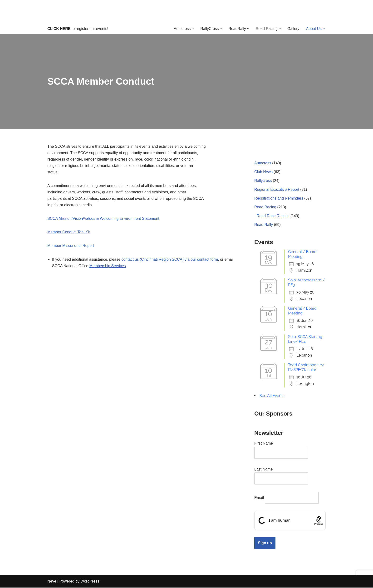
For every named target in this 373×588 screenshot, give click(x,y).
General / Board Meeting (302, 254)
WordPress (90, 582)
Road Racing (265, 207)
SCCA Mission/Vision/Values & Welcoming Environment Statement (103, 219)
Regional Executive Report (277, 190)
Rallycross (263, 181)
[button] (192, 29)
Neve (52, 582)
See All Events (272, 396)
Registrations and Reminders (279, 198)
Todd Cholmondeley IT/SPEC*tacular (306, 368)
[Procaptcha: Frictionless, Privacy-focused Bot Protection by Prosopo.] (319, 521)
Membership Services (108, 266)
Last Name (263, 469)
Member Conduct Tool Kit (69, 233)
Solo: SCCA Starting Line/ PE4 (305, 339)
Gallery (293, 29)
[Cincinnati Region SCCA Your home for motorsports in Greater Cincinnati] (187, 12)
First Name (264, 444)
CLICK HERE (59, 29)
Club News (263, 172)
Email (259, 498)
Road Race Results (273, 216)
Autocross (263, 163)
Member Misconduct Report (71, 246)
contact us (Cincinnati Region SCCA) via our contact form (170, 260)
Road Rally (264, 225)
